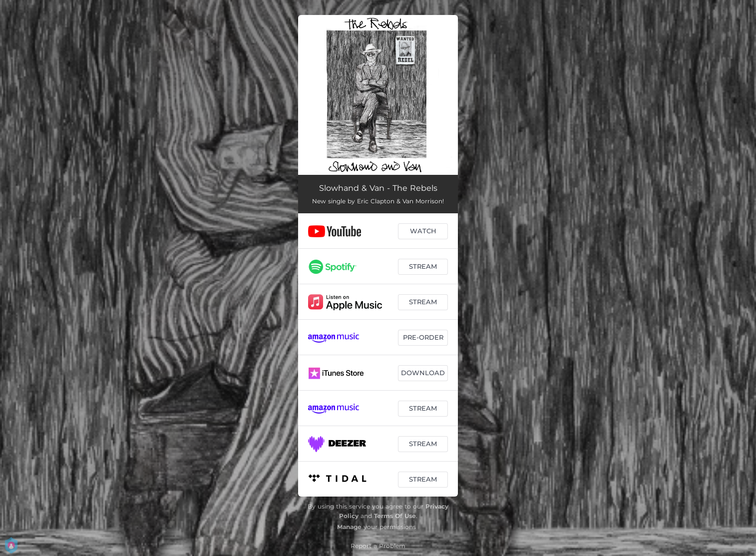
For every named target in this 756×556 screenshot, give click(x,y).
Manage (349, 527)
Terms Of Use (395, 516)
